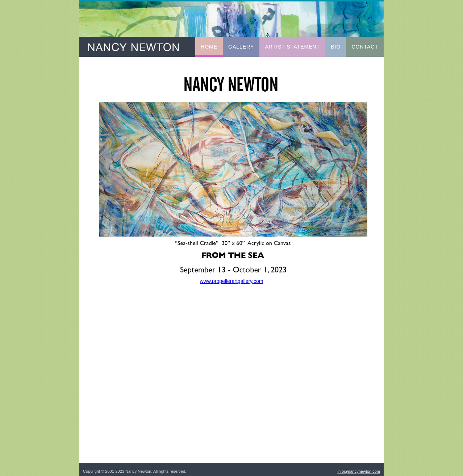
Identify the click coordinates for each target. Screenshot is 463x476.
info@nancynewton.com (359, 471)
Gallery (241, 47)
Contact (365, 47)
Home (209, 47)
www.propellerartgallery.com (232, 281)
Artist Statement (292, 47)
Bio (336, 47)
